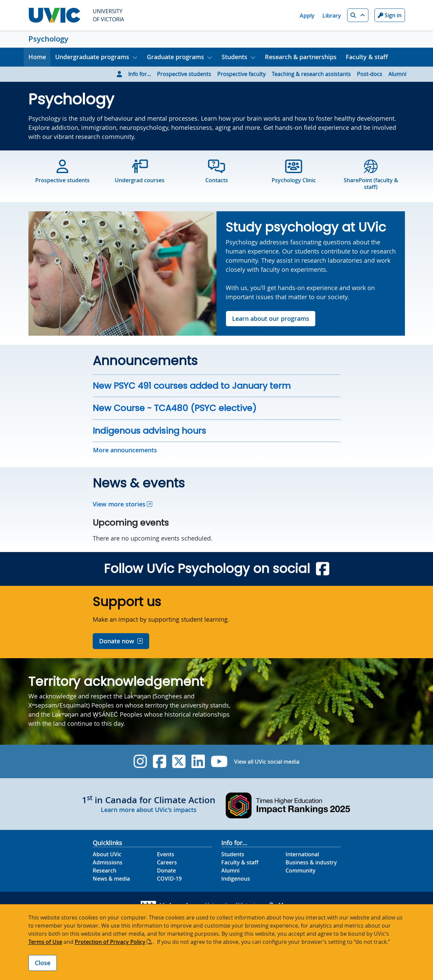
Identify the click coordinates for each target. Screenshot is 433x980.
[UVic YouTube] (219, 761)
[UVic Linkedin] (198, 761)
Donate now (117, 641)
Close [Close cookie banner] (43, 963)
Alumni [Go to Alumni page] (397, 74)
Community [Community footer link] (301, 870)
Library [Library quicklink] (332, 16)
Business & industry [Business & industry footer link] (311, 862)
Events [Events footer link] (166, 854)
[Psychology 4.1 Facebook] (323, 569)
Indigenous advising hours (149, 431)
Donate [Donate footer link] (166, 870)
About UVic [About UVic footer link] (107, 854)
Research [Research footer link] (105, 870)
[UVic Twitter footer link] (179, 761)
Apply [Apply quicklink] (307, 16)
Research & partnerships (301, 57)
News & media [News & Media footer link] (111, 879)
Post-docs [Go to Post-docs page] (370, 74)
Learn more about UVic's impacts (149, 810)
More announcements (125, 450)
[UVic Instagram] (140, 761)
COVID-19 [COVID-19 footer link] (169, 879)
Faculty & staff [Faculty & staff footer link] (240, 862)
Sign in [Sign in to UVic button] (390, 15)
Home (37, 57)
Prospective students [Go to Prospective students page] (184, 74)
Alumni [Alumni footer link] (230, 870)
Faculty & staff (367, 57)
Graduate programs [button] (175, 57)
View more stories (119, 504)
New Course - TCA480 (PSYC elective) (175, 408)
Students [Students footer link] (233, 854)
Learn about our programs (271, 318)
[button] (358, 15)
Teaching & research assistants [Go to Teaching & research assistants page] (311, 74)
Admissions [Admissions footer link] (108, 862)
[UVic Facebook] (159, 761)
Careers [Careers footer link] (167, 862)
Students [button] (234, 57)
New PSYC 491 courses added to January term (192, 386)
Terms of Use (45, 942)
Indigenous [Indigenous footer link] (236, 879)
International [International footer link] (302, 854)
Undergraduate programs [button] (92, 57)
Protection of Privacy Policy (110, 942)
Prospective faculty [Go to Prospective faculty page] (241, 74)
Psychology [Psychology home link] (48, 39)
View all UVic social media (267, 762)
